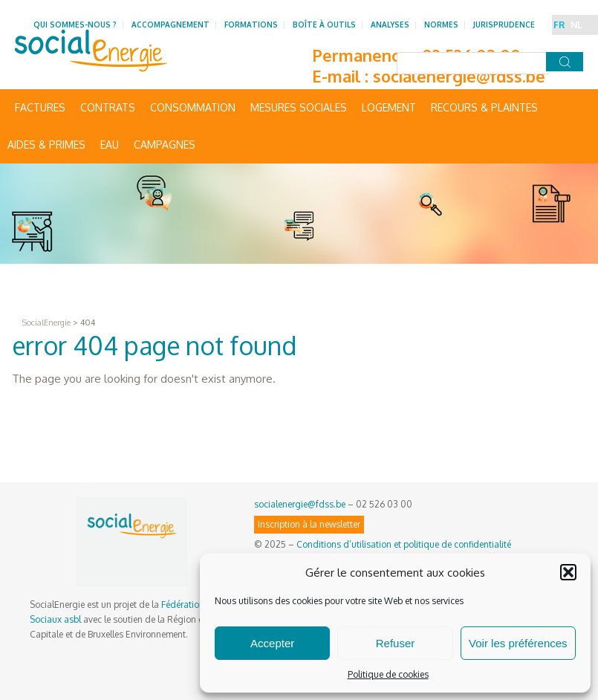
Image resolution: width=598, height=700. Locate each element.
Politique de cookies (388, 674)
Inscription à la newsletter (309, 524)
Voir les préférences (518, 643)
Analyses (390, 25)
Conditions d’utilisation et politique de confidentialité (404, 544)
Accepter (272, 643)
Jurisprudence (504, 25)
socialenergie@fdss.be (459, 76)
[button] (568, 572)
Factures (40, 107)
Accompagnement (170, 25)
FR (559, 25)
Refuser (396, 643)
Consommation (193, 107)
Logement (389, 107)
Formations (251, 25)
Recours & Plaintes (484, 107)
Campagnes (165, 145)
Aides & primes (46, 145)
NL (576, 25)
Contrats (108, 107)
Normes (441, 25)
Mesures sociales (299, 107)
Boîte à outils (324, 25)
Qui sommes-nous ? (75, 25)
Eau (110, 145)
